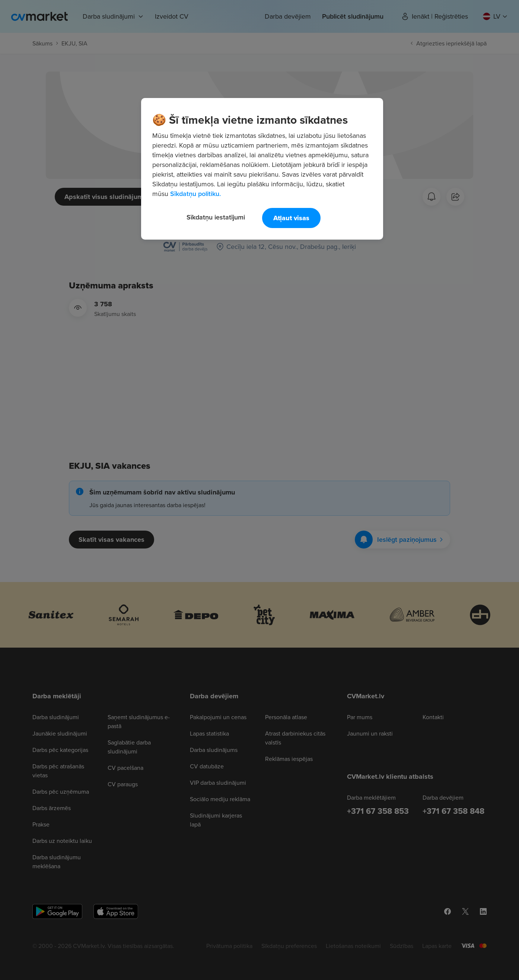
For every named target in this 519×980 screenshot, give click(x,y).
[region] (262, 169)
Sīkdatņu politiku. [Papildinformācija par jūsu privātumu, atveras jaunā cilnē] (195, 194)
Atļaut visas (291, 218)
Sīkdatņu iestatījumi (216, 217)
